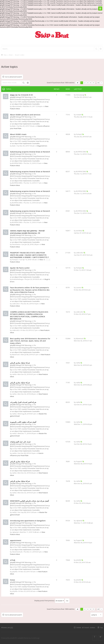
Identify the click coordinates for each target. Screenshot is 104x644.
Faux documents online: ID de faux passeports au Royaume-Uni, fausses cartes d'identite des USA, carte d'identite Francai (30, 290)
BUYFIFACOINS (17, 163)
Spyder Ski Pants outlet (20, 268)
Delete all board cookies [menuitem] (86, 627)
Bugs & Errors (42, 146)
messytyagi (80, 95)
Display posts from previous (49, 601)
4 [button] (91, 83)
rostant (79, 115)
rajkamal (15, 532)
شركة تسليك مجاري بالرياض (20, 363)
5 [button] (94, 83)
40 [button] (98, 83)
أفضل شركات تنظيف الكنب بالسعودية (23, 422)
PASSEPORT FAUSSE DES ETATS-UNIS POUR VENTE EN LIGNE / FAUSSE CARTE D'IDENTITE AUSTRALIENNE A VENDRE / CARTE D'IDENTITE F (29, 255)
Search (23, 83)
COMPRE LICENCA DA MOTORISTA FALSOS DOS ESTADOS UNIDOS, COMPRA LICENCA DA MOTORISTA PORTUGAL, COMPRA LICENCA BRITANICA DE (29, 315)
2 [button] (85, 83)
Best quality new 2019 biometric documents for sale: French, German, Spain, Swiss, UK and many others (30, 341)
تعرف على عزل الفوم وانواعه (20, 442)
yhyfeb (15, 572)
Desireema (16, 244)
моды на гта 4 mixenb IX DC (22, 95)
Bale (14, 126)
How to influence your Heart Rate (27, 454)
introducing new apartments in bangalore (28, 521)
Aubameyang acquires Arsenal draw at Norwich (30, 152)
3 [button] (88, 83)
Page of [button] (77, 83)
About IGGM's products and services (25, 115)
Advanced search (28, 83)
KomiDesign (35, 638)
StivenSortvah (17, 552)
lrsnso (12, 580)
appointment (16, 540)
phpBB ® (13, 638)
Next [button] (101, 83)
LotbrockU (80, 253)
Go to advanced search (13, 77)
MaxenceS (16, 355)
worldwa (79, 231)
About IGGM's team (18, 134)
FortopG (79, 134)
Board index (20, 55)
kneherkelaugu (18, 279)
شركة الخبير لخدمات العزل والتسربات (23, 402)
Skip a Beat (8, 55)
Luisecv (79, 287)
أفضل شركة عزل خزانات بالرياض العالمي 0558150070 (29, 501)
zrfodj (13, 560)
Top (101, 627)
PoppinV (79, 461)
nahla (14, 374)
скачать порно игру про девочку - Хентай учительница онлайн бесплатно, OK (27, 232)
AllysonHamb (17, 106)
